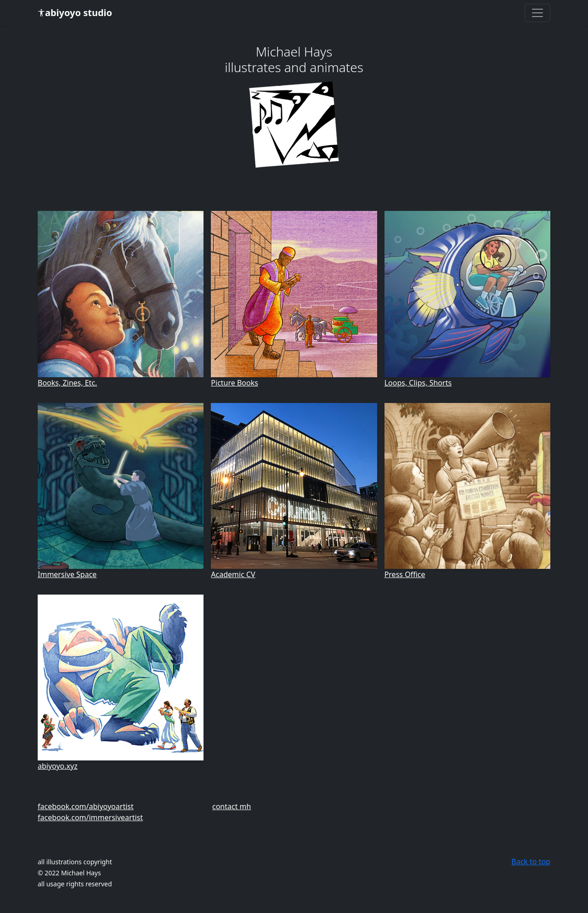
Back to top (531, 862)
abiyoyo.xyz (58, 766)
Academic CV (233, 574)
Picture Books (235, 383)
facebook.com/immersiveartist (90, 817)
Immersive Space (67, 574)
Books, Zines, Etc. (67, 383)
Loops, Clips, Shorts (418, 383)
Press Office (405, 574)
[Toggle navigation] (537, 13)
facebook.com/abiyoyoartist (86, 806)
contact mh (232, 806)
